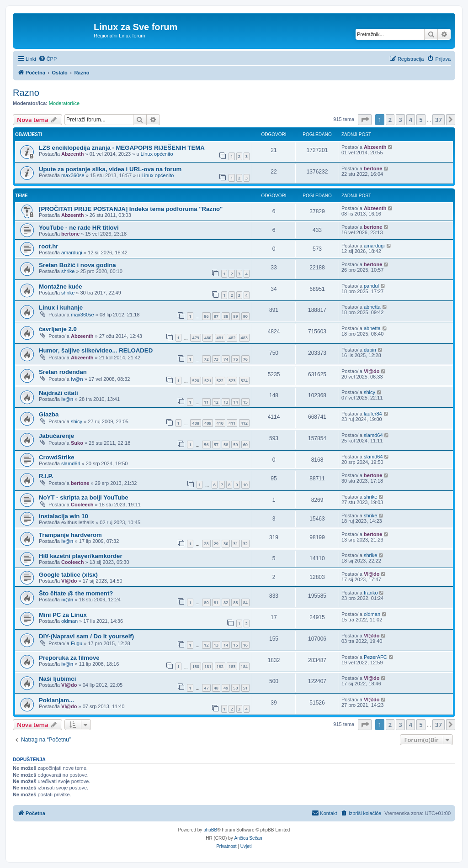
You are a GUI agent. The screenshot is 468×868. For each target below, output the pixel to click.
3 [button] (400, 120)
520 (195, 381)
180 (195, 666)
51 (245, 688)
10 (245, 485)
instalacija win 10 (64, 516)
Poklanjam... (56, 700)
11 (206, 402)
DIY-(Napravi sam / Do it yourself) (86, 636)
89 (235, 316)
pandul (371, 286)
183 (232, 666)
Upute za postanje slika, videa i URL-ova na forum (110, 169)
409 (208, 423)
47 (206, 688)
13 (226, 402)
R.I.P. (46, 476)
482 (232, 338)
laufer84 (373, 414)
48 (216, 688)
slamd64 (373, 435)
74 (226, 359)
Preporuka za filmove (69, 658)
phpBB (210, 830)
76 (245, 359)
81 (216, 602)
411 (232, 423)
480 (208, 338)
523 (232, 381)
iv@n (77, 379)
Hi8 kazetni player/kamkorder (81, 556)
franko (371, 593)
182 (220, 666)
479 (195, 338)
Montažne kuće (61, 287)
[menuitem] (48, 59)
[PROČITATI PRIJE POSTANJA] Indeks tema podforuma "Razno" (131, 209)
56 (206, 445)
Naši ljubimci (57, 679)
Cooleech (82, 505)
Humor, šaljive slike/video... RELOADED (96, 350)
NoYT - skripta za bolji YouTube (84, 497)
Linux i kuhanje (61, 308)
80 (206, 602)
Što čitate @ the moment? (76, 593)
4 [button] (411, 120)
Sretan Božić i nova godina (77, 265)
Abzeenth (73, 154)
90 (245, 316)
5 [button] (421, 120)
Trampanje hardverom (70, 535)
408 (195, 423)
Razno (26, 93)
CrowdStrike (57, 457)
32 (245, 544)
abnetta (372, 307)
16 (245, 645)
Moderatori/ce (64, 103)
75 (235, 359)
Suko (77, 443)
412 (244, 423)
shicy (370, 392)
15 (245, 402)
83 (235, 602)
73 (216, 359)
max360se (73, 175)
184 (244, 666)
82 (226, 602)
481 (220, 338)
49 (226, 688)
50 (235, 688)
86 (206, 316)
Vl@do (372, 371)
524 (244, 381)
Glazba (49, 414)
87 (216, 316)
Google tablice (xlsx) (68, 575)
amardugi (72, 253)
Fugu (77, 643)
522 (220, 381)
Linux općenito (157, 154)
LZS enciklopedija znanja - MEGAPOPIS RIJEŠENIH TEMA (122, 148)
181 (208, 666)
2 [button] (390, 120)
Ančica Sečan (248, 838)
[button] (365, 120)
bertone (373, 168)
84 (245, 602)
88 (226, 316)
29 (216, 544)
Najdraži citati (58, 393)
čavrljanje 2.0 (58, 329)
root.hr (49, 246)
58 (226, 445)
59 (235, 445)
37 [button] (439, 120)
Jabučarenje (56, 436)
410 (220, 423)
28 (206, 544)
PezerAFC (375, 657)
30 (226, 544)
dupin (370, 350)
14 (235, 402)
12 (216, 402)
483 (244, 338)
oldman (69, 621)
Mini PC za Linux (63, 615)
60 (245, 445)
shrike (68, 271)
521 (208, 381)
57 (216, 445)
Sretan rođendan (63, 372)
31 (235, 544)
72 (206, 359)
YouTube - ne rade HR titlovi (79, 228)
